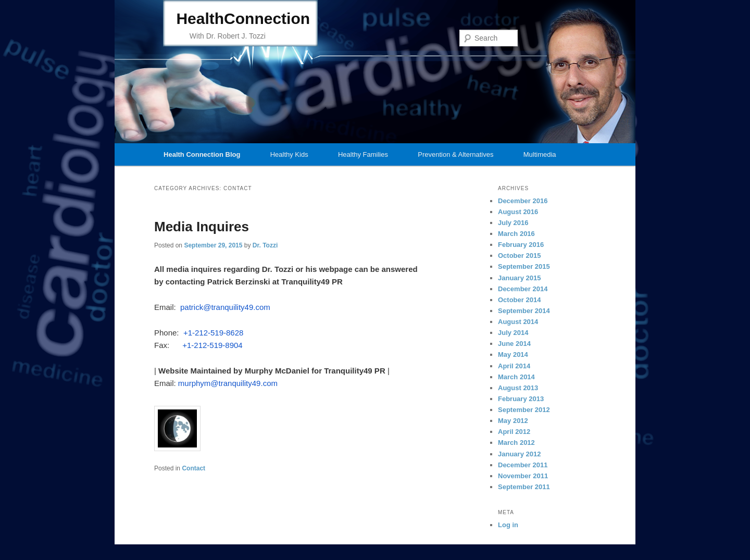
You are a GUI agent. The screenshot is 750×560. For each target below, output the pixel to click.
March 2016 (516, 234)
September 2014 (524, 311)
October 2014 (519, 300)
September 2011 (524, 487)
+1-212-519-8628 (214, 333)
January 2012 (519, 454)
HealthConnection (243, 18)
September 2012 (524, 410)
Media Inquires (202, 227)
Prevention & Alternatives (455, 154)
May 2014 (513, 354)
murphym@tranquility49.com (228, 383)
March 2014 (516, 377)
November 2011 (523, 476)
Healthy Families (363, 154)
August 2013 (518, 388)
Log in (508, 525)
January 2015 (519, 278)
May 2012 (513, 421)
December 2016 (523, 201)
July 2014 (513, 333)
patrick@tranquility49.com (225, 307)
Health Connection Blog (202, 154)
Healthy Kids (289, 154)
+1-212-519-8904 (213, 345)
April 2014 (514, 366)
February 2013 (521, 399)
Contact (193, 468)
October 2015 (519, 256)
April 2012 (514, 432)
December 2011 (523, 465)
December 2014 (523, 289)
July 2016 (513, 223)
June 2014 (514, 344)
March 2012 (516, 443)
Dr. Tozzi (265, 245)
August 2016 (518, 212)
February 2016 (521, 245)
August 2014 (518, 322)
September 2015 (524, 266)
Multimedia (540, 154)
